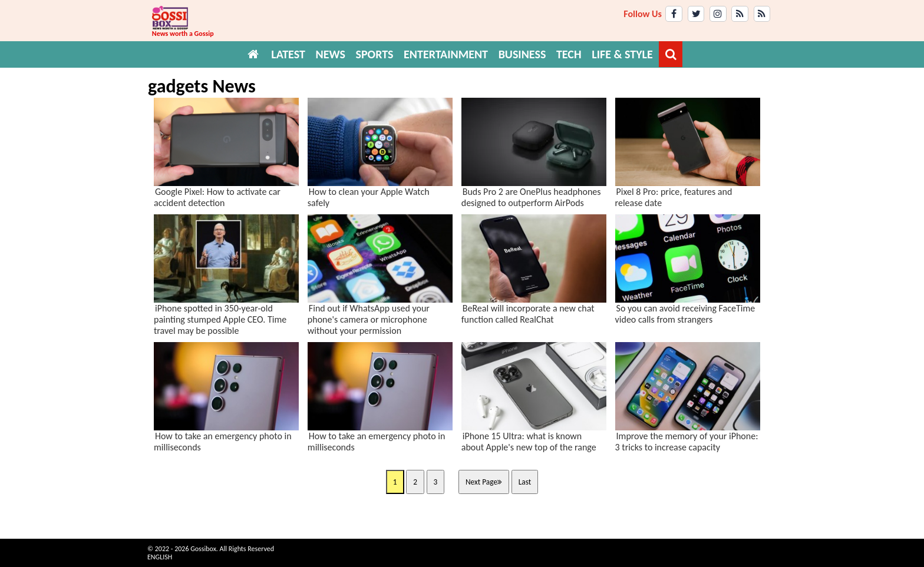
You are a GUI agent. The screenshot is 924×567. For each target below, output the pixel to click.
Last (525, 482)
